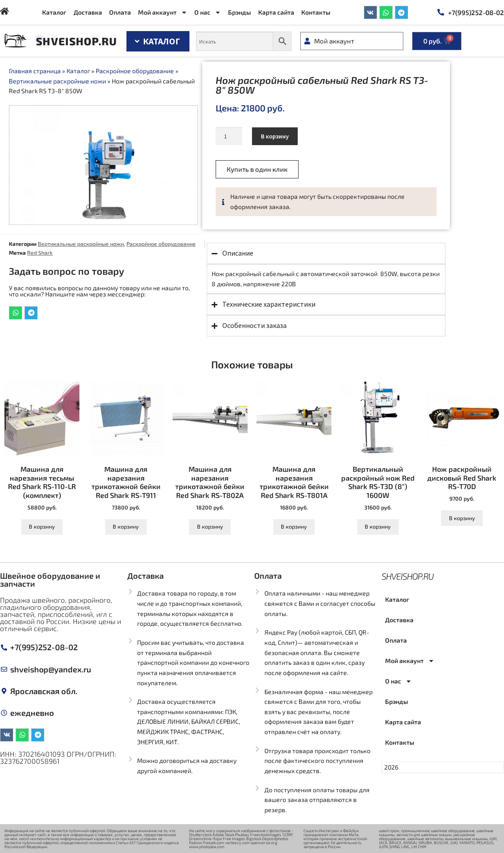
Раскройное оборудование (135, 71)
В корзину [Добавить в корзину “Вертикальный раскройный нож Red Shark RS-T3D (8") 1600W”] (378, 526)
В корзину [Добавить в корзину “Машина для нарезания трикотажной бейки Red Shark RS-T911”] (126, 526)
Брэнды (240, 12)
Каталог (54, 12)
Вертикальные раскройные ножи (57, 81)
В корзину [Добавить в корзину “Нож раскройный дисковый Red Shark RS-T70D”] (462, 518)
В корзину (275, 136)
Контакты (316, 12)
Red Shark (40, 253)
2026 (391, 767)
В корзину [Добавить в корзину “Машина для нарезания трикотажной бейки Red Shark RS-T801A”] (294, 526)
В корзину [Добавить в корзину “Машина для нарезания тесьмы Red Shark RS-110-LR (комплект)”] (42, 526)
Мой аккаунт (163, 12)
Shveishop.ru (77, 41)
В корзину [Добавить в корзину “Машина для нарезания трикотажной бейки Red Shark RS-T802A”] (210, 526)
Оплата (120, 12)
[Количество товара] (229, 136)
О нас (208, 12)
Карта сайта (276, 12)
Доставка (88, 12)
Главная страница (35, 71)
